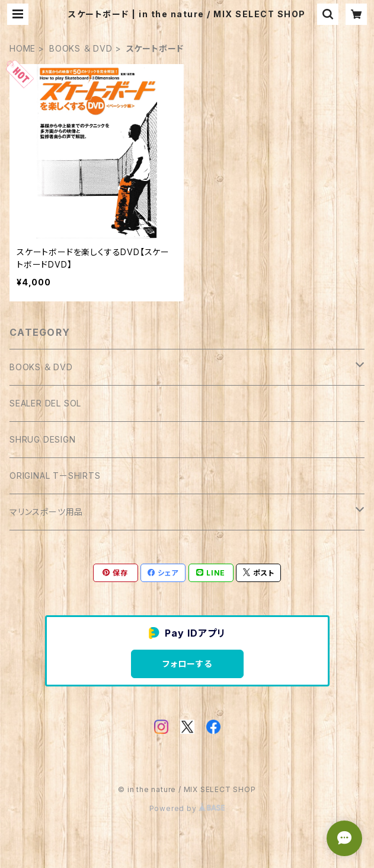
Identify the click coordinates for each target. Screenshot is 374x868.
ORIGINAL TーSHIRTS (55, 476)
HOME (23, 48)
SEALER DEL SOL (45, 403)
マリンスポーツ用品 (46, 512)
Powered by (187, 808)
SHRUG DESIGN (43, 439)
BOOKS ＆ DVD (81, 48)
